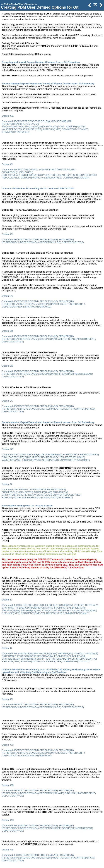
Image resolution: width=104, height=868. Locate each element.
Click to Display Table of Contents (19, 4)
